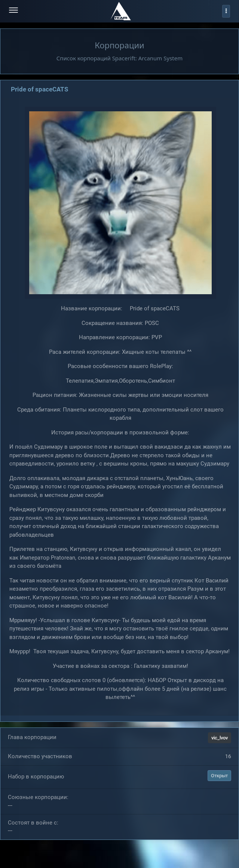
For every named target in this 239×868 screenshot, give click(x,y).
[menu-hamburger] (13, 11)
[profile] (226, 11)
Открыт (219, 776)
